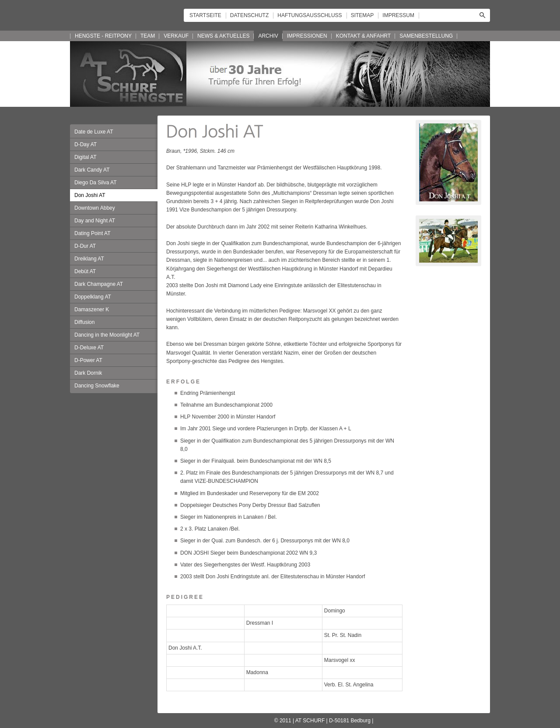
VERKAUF (176, 36)
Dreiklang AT (89, 259)
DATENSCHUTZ (249, 15)
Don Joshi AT (90, 195)
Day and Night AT (95, 221)
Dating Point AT (93, 233)
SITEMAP (362, 15)
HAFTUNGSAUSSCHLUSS (310, 15)
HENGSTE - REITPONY (103, 36)
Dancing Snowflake (97, 386)
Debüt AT (85, 271)
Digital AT (85, 157)
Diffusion (84, 322)
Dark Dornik (88, 373)
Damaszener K (92, 309)
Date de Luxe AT (94, 132)
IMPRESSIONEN (307, 36)
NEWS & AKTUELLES (223, 36)
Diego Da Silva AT (96, 183)
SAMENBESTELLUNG (426, 36)
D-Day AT (86, 144)
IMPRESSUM (398, 15)
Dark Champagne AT (99, 284)
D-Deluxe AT (89, 348)
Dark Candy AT (92, 170)
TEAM (148, 36)
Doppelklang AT (93, 297)
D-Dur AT (85, 246)
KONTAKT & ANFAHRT (363, 36)
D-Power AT (88, 360)
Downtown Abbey (95, 208)
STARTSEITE (205, 15)
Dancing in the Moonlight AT (107, 335)
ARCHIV (268, 36)
